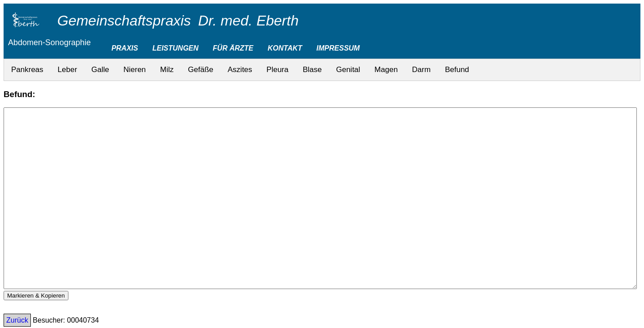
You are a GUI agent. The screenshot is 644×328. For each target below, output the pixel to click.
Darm (421, 70)
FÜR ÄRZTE (233, 48)
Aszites (240, 70)
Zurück (17, 320)
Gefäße (201, 70)
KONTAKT (285, 48)
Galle (100, 70)
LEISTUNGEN (176, 48)
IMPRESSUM (338, 48)
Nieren (135, 70)
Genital (348, 70)
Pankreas (27, 70)
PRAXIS (125, 48)
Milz (167, 70)
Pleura (278, 70)
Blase (312, 70)
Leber (67, 70)
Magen (386, 70)
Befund (457, 70)
